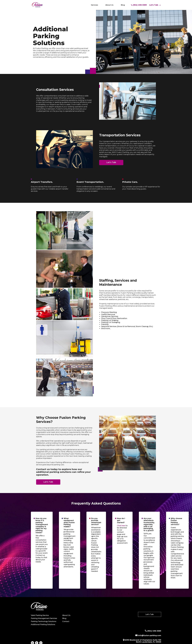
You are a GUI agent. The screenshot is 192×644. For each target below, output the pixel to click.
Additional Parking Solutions (43, 624)
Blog (123, 5)
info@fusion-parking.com (148, 635)
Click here (121, 526)
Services (94, 5)
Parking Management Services (44, 618)
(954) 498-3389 (139, 5)
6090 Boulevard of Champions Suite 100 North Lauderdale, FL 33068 (142, 641)
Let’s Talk (155, 5)
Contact (66, 621)
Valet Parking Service (40, 615)
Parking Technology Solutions (44, 621)
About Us (109, 5)
